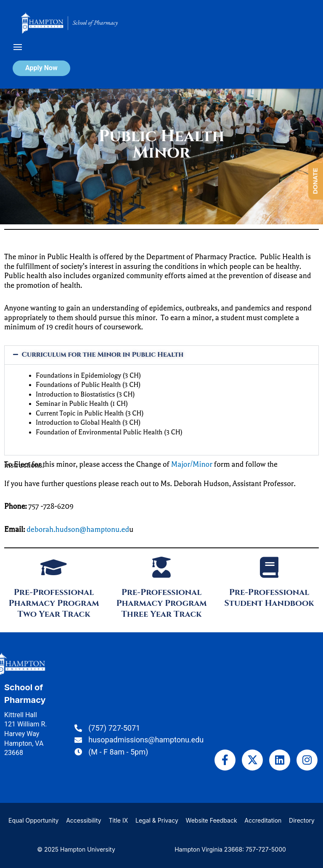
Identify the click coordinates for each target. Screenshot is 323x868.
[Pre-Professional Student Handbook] (269, 567)
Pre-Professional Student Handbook (269, 598)
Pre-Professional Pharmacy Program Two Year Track (54, 603)
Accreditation (263, 820)
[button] (161, 355)
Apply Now (41, 68)
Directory (302, 820)
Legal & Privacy (157, 820)
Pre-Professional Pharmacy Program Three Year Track (161, 603)
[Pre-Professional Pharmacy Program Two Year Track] (54, 567)
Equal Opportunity (33, 820)
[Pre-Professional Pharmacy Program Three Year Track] (161, 567)
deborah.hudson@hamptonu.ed (78, 529)
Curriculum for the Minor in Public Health (103, 355)
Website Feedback (212, 820)
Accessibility (83, 820)
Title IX (118, 820)
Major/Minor (192, 464)
